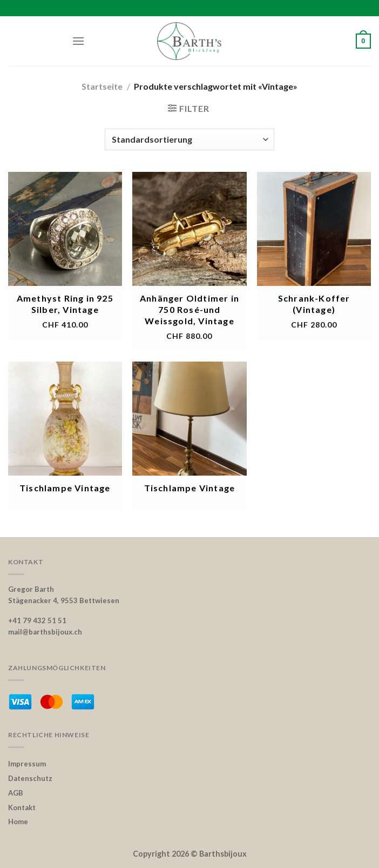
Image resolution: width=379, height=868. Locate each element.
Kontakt (22, 807)
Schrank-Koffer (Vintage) (314, 304)
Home (18, 822)
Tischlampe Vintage (65, 488)
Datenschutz (30, 778)
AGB (16, 793)
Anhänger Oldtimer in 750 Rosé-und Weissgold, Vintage (189, 309)
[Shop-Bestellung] (189, 139)
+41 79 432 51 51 (37, 620)
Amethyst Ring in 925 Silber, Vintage (65, 304)
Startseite (102, 86)
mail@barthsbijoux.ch (45, 632)
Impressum (27, 764)
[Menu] (78, 41)
